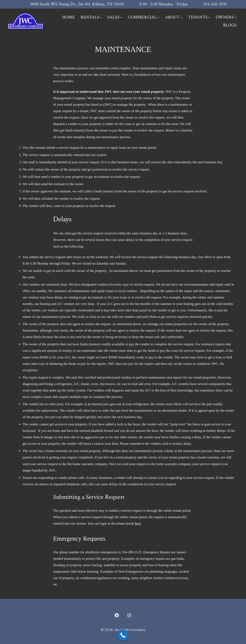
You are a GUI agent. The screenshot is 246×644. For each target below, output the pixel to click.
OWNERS (226, 17)
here (138, 523)
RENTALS (91, 17)
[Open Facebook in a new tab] (117, 615)
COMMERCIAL (144, 17)
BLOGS (230, 25)
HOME (68, 17)
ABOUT (174, 17)
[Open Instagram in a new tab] (129, 615)
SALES (115, 17)
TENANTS (199, 17)
